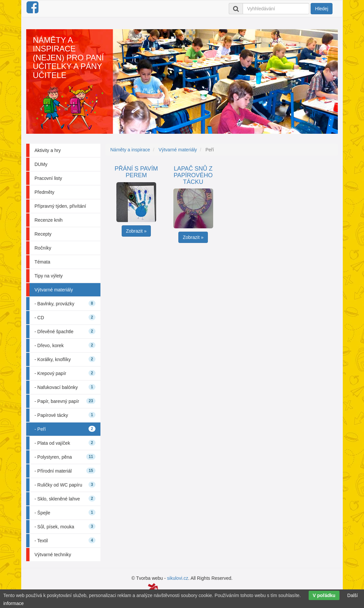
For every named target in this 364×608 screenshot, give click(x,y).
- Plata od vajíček (65, 443)
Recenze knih (49, 220)
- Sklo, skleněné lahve (65, 498)
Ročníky (43, 248)
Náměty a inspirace (130, 150)
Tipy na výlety (49, 276)
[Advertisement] (224, 293)
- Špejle (65, 512)
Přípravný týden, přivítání (60, 206)
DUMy (41, 164)
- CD (65, 317)
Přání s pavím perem (136, 172)
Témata (42, 262)
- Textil (65, 540)
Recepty (43, 234)
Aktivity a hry (48, 150)
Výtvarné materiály (54, 290)
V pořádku (324, 595)
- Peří (65, 429)
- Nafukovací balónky (65, 387)
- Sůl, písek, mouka (65, 526)
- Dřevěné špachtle (65, 331)
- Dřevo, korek (65, 345)
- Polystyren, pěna (65, 457)
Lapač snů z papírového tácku (193, 175)
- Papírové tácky (65, 415)
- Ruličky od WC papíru (65, 485)
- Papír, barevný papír (65, 401)
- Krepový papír (65, 373)
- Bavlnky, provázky (65, 303)
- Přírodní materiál (65, 471)
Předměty (44, 192)
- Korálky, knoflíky (65, 359)
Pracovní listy (48, 178)
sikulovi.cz (178, 578)
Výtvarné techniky (53, 555)
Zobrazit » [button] (136, 231)
